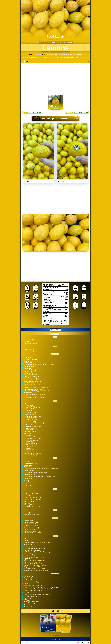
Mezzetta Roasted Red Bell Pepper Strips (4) (41, 477)
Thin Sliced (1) (31, 437)
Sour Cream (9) (29, 373)
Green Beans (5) (29, 606)
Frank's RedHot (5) (30, 370)
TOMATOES (85, 57)
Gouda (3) (29, 447)
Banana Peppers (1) (30, 471)
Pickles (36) (27, 486)
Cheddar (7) (30, 442)
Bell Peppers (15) (29, 475)
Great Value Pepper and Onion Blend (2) (39, 589)
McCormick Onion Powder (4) (36, 548)
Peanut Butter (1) (29, 363)
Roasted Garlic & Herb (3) (32, 570)
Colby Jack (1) (31, 435)
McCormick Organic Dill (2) (35, 500)
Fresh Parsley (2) (29, 492)
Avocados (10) (28, 465)
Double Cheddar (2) (33, 443)
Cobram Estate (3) (32, 359)
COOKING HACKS (68, 43)
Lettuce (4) (27, 605)
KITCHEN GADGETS (55, 52)
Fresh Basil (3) (28, 503)
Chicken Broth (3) (29, 533)
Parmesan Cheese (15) (34, 416)
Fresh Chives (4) (29, 502)
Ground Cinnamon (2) (31, 556)
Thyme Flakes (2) (32, 507)
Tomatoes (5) (28, 480)
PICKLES (61, 60)
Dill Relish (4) (28, 383)
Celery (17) (27, 598)
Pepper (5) (27, 540)
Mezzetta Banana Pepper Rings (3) (38, 473)
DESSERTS (41, 43)
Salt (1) (26, 539)
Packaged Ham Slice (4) (31, 514)
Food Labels (56, 639)
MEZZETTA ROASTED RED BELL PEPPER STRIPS (62, 57)
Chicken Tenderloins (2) (31, 528)
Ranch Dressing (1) (30, 371)
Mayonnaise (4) (29, 361)
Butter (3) (27, 404)
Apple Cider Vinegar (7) (31, 376)
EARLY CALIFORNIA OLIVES (65, 55)
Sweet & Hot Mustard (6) (34, 396)
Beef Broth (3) (28, 342)
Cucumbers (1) (28, 479)
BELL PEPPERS (45, 57)
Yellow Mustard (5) (29, 392)
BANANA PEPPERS (78, 55)
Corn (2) (26, 600)
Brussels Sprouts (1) (30, 597)
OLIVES (56, 55)
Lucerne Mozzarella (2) (36, 423)
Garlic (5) (27, 578)
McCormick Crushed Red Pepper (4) (38, 552)
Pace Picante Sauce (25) (32, 384)
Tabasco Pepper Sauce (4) (32, 381)
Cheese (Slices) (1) (30, 433)
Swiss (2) (29, 451)
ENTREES (48, 43)
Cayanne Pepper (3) (30, 554)
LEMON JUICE (37, 55)
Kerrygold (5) (30, 409)
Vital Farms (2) (31, 412)
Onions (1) (27, 601)
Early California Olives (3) (35, 469)
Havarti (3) (30, 448)
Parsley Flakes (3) (32, 494)
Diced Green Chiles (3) (31, 389)
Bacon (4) (27, 513)
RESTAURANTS (65, 52)
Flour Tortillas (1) (29, 349)
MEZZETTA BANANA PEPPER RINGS (32, 57)
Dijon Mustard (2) (32, 394)
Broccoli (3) (27, 593)
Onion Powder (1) (29, 546)
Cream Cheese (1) (32, 425)
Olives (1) (27, 467)
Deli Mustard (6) (32, 397)
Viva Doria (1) (31, 542)
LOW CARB (59, 43)
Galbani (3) (32, 421)
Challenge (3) (31, 406)
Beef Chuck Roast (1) (30, 343)
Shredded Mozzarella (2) (31, 432)
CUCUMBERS (78, 57)
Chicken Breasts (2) (30, 524)
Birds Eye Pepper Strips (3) (35, 591)
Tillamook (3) (30, 410)
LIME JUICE (55, 60)
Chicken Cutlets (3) (32, 526)
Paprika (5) (27, 559)
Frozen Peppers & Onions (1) (33, 585)
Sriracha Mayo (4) (29, 367)
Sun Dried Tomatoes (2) (31, 391)
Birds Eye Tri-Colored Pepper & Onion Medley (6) (42, 587)
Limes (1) (27, 482)
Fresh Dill (27, 496)
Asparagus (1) (28, 576)
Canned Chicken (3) (30, 521)
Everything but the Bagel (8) (33, 557)
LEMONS (55, 611)
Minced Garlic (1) (32, 580)
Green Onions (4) (29, 603)
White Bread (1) (29, 351)
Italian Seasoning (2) (30, 568)
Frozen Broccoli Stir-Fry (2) (35, 595)
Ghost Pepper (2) (32, 445)
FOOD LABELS (45, 52)
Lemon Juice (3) (31, 463)
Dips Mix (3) (28, 560)
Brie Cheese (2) (31, 430)
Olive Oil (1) (27, 357)
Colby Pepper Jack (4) (33, 438)
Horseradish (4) (29, 386)
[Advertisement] (55, 77)
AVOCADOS (50, 55)
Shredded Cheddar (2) (31, 455)
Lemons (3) (27, 461)
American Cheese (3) (33, 440)
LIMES (50, 60)
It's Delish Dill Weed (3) (34, 498)
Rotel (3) (27, 388)
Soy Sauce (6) (28, 375)
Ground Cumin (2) (30, 564)
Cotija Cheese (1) (32, 428)
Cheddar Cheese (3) (33, 418)
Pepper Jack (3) (31, 450)
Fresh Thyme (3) (29, 505)
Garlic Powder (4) (29, 544)
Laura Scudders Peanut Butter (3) (37, 365)
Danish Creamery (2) (33, 407)
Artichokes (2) (28, 584)
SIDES (54, 43)
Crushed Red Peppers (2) (32, 550)
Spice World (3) (34, 582)
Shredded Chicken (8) (31, 522)
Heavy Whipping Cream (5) (32, 453)
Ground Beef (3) (29, 340)
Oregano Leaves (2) (30, 567)
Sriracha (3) (27, 368)
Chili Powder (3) (29, 562)
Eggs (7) (26, 529)
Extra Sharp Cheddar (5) (34, 426)
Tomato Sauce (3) (29, 379)
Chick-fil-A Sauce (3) (30, 378)
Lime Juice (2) (31, 484)
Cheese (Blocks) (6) (30, 414)
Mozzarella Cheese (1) (34, 419)
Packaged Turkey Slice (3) (32, 531)
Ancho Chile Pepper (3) (31, 565)
